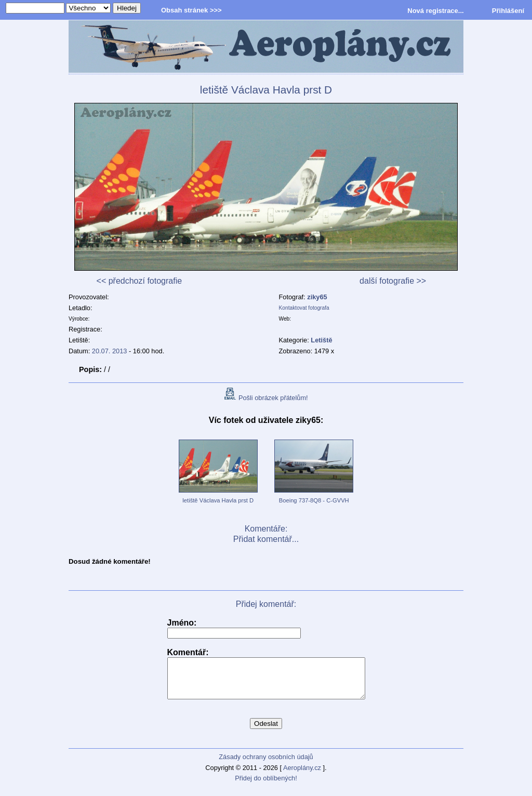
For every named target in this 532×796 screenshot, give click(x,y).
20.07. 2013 (110, 351)
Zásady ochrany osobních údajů (266, 765)
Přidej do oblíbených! (266, 786)
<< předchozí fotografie (139, 281)
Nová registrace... (435, 11)
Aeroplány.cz (302, 775)
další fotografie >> (393, 281)
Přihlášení (508, 11)
